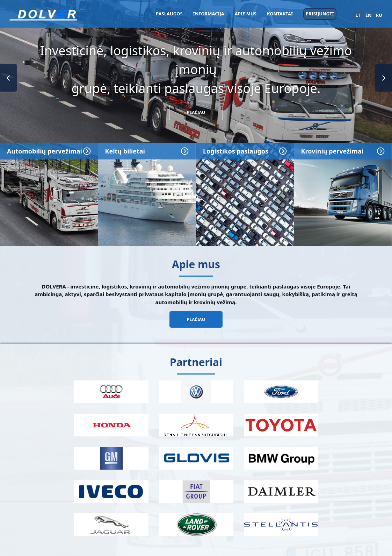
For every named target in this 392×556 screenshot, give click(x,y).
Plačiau (196, 112)
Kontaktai (280, 14)
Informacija (209, 14)
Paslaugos (169, 14)
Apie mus (246, 14)
